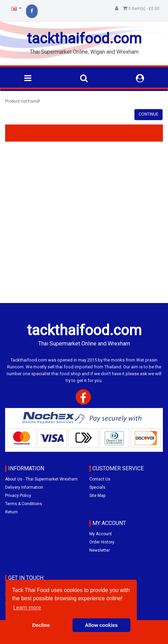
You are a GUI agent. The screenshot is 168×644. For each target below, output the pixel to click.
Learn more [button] (27, 608)
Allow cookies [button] (101, 625)
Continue (148, 114)
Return (11, 512)
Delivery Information (24, 487)
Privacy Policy (18, 496)
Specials (97, 487)
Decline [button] (41, 625)
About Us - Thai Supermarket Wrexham (41, 479)
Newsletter (100, 550)
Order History (102, 542)
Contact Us (100, 479)
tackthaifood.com (84, 38)
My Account (101, 534)
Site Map (97, 496)
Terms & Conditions (24, 504)
